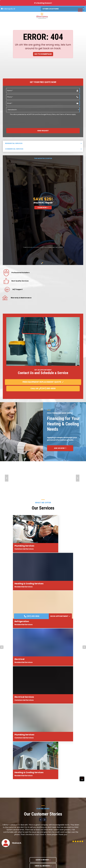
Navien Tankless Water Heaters (24, 853)
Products (16, 842)
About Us (47, 828)
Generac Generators (21, 850)
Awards (46, 832)
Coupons (47, 842)
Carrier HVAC (18, 846)
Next (78, 478)
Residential (17, 832)
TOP (82, 804)
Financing (47, 846)
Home (15, 828)
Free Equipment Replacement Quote (43, 382)
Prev (7, 478)
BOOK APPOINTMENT (60, 442)
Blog (45, 835)
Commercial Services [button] (43, 149)
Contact (47, 850)
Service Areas (18, 839)
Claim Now (43, 207)
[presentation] (19, 120)
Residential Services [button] (43, 143)
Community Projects (51, 839)
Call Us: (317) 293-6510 (43, 388)
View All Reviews (43, 677)
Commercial (18, 835)
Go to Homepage (43, 54)
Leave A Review (43, 671)
